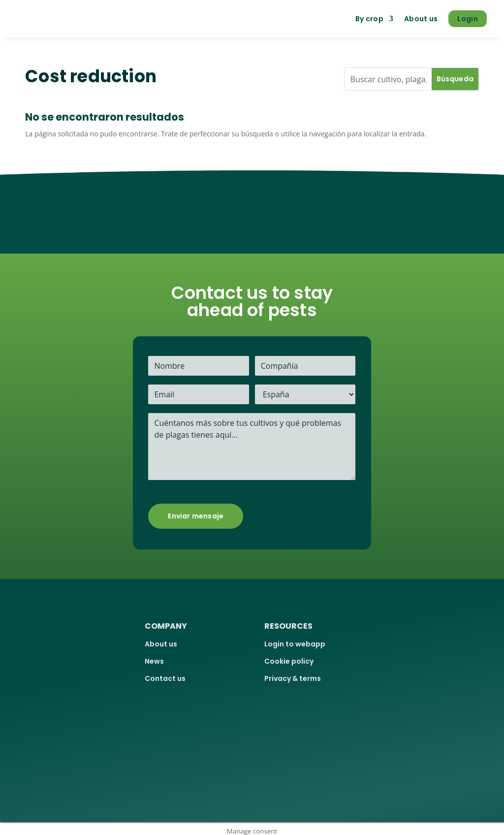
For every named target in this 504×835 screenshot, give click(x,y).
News (154, 661)
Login (468, 19)
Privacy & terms (293, 678)
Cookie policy (289, 661)
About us (421, 19)
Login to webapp (295, 644)
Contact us (165, 678)
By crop (369, 19)
